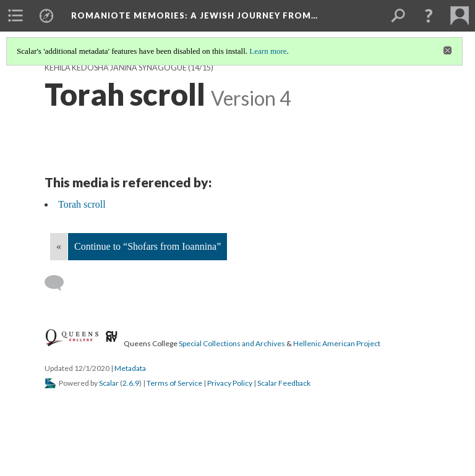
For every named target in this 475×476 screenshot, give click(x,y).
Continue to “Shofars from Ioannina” (148, 246)
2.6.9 (131, 383)
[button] (429, 15)
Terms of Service (174, 383)
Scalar (109, 383)
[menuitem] (15, 15)
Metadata (130, 368)
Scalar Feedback (284, 383)
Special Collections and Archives (232, 343)
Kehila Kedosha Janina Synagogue (116, 68)
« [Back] (59, 246)
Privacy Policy (230, 383)
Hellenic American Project (337, 343)
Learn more (268, 51)
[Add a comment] (60, 283)
